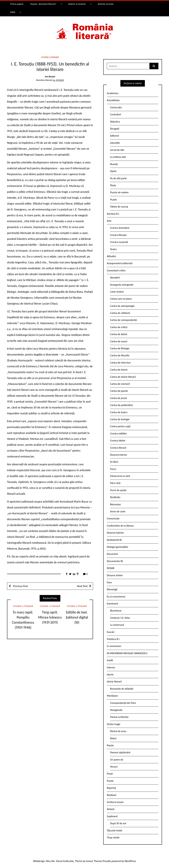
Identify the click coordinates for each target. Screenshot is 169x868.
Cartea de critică (119, 327)
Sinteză (111, 809)
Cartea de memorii (120, 384)
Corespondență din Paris (123, 703)
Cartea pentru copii (120, 426)
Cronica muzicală (119, 242)
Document (112, 554)
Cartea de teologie (120, 419)
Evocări (111, 632)
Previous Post (20, 586)
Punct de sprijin (118, 490)
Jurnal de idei (117, 150)
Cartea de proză (118, 398)
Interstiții (115, 143)
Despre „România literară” (43, 4)
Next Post (82, 586)
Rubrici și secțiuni (77, 4)
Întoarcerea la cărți (120, 476)
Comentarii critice (116, 270)
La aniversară (117, 625)
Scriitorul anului (115, 802)
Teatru (113, 249)
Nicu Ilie (50, 861)
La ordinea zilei (118, 157)
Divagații (115, 129)
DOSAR (111, 568)
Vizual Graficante (65, 861)
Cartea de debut (119, 334)
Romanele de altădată (122, 689)
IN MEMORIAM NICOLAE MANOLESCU (127, 653)
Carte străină (117, 292)
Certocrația (116, 107)
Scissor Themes (94, 861)
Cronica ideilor (118, 441)
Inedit (110, 660)
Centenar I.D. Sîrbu (120, 618)
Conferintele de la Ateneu (120, 526)
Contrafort (116, 114)
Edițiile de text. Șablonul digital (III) (77, 617)
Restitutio (115, 497)
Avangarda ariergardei (122, 285)
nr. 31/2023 (58, 80)
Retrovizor (115, 504)
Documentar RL (115, 561)
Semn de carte (118, 511)
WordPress (130, 861)
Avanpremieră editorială (120, 263)
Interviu (111, 667)
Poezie (110, 745)
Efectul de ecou (118, 731)
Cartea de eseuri (119, 341)
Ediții (13, 12)
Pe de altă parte (118, 178)
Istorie (110, 674)
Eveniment (112, 604)
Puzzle (113, 200)
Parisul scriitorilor (119, 717)
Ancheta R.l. (113, 214)
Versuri (114, 767)
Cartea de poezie (119, 391)
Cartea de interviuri (120, 363)
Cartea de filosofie (120, 355)
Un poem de (117, 760)
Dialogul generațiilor (118, 547)
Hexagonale (116, 710)
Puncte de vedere (119, 192)
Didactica (115, 122)
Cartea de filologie (120, 348)
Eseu (109, 582)
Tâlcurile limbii (114, 831)
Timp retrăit (113, 838)
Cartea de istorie (119, 370)
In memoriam (114, 646)
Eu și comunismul (116, 597)
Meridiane (112, 696)
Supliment (112, 816)
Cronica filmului (118, 235)
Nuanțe (114, 164)
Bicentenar (116, 611)
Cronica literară (118, 448)
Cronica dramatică (120, 228)
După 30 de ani (118, 823)
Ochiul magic (114, 724)
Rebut (113, 738)
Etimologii (112, 589)
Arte (109, 221)
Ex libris (114, 462)
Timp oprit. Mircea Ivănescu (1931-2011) (50, 617)
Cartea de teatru (119, 412)
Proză (110, 774)
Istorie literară (50, 57)
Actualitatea (113, 100)
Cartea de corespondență (123, 320)
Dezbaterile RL (114, 540)
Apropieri (115, 277)
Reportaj (111, 788)
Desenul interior (119, 455)
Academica (113, 93)
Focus (113, 469)
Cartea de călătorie (120, 313)
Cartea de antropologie (122, 306)
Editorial (115, 136)
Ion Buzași (50, 76)
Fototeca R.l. (113, 639)
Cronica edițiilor (119, 434)
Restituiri (112, 795)
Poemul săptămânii (120, 752)
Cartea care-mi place (121, 299)
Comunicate (113, 518)
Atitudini (111, 256)
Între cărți (115, 483)
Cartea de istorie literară (123, 377)
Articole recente (105, 4)
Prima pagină (17, 4)
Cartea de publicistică (121, 405)
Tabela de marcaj (119, 207)
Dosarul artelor (115, 575)
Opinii (113, 171)
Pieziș (113, 185)
